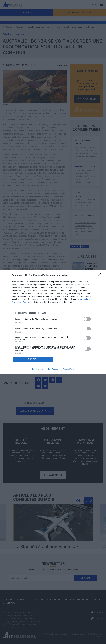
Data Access (53, 369)
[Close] (101, 275)
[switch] (87, 319)
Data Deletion (37, 369)
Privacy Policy (69, 369)
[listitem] (53, 313)
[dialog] (53, 322)
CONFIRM (33, 359)
